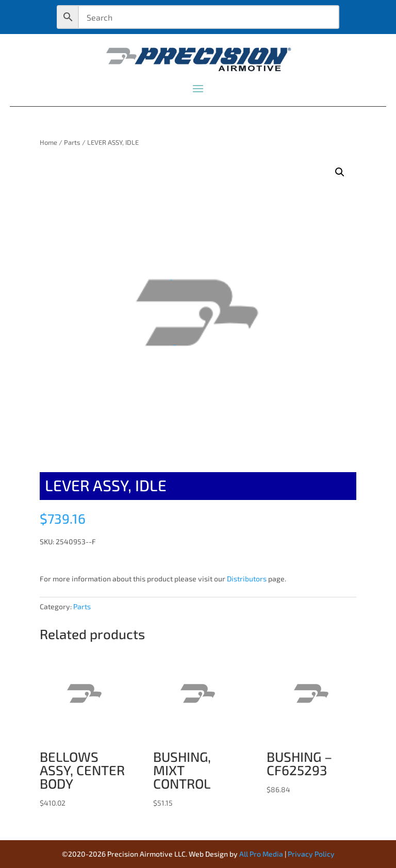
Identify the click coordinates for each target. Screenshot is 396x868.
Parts (72, 142)
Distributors (247, 579)
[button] (340, 172)
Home (48, 142)
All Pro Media (261, 854)
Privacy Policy (311, 854)
